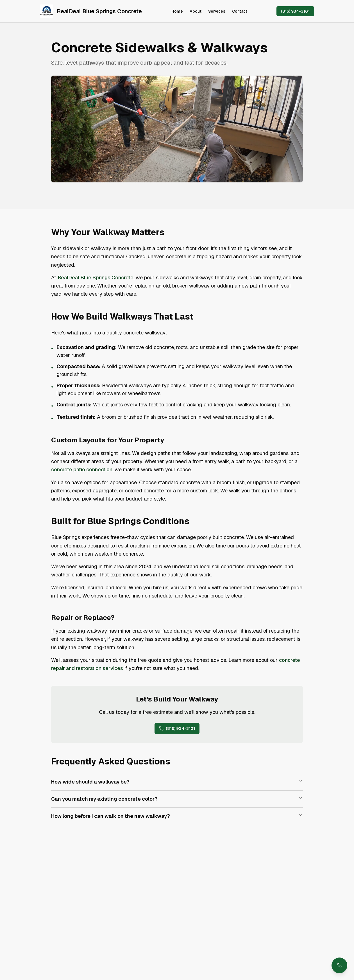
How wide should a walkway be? (177, 782)
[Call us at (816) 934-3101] (339, 965)
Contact (240, 11)
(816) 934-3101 (295, 11)
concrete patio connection (82, 469)
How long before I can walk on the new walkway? (177, 816)
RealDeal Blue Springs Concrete (96, 278)
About (196, 11)
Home (177, 11)
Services (217, 11)
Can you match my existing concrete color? (177, 799)
